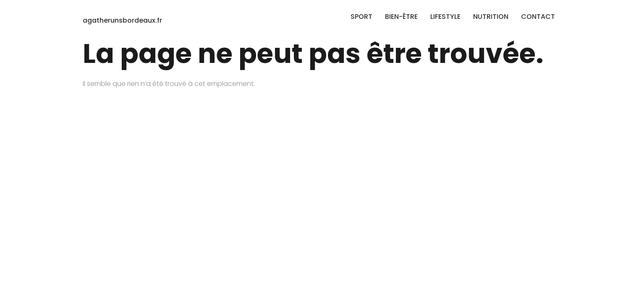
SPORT (361, 17)
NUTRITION (491, 17)
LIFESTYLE (445, 17)
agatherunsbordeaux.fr (122, 20)
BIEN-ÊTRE (401, 17)
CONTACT (538, 17)
